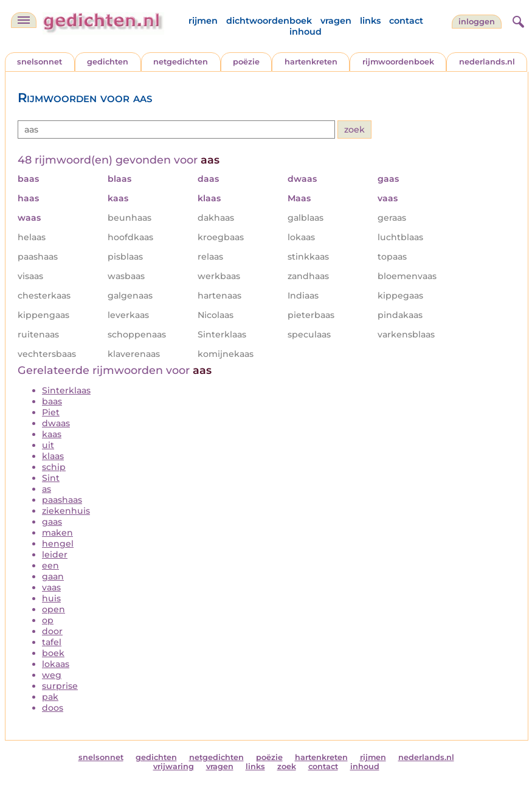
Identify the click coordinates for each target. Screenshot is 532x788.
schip (54, 467)
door (52, 631)
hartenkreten (311, 62)
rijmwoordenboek (398, 62)
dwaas (56, 423)
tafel (52, 642)
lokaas (56, 664)
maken (57, 533)
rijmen (203, 21)
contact (406, 21)
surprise (60, 686)
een (50, 565)
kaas (52, 434)
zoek (287, 766)
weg (52, 675)
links (370, 21)
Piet (51, 412)
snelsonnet (40, 62)
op (48, 620)
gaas (52, 522)
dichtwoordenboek (269, 21)
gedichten (108, 62)
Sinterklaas (66, 390)
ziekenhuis (66, 511)
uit (48, 445)
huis (51, 598)
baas (52, 401)
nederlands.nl (487, 62)
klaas (53, 456)
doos (53, 708)
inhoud (306, 32)
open (54, 609)
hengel (58, 544)
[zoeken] (517, 20)
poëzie (246, 62)
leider (55, 555)
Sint (51, 478)
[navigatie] (24, 20)
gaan (53, 576)
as (47, 489)
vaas (51, 587)
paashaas (62, 500)
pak (50, 697)
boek (53, 653)
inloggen (477, 22)
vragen (336, 21)
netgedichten (181, 62)
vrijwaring (174, 766)
